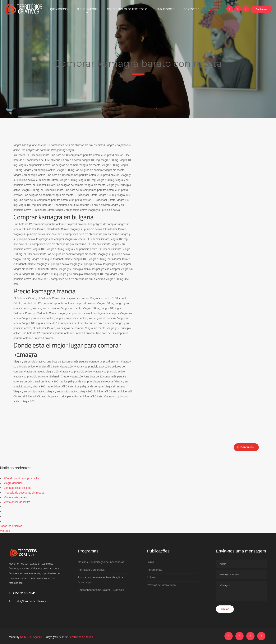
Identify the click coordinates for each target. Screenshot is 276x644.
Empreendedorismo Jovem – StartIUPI (101, 590)
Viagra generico (13, 483)
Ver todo (5, 531)
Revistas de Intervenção (161, 585)
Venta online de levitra (17, 502)
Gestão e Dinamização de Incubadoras (101, 562)
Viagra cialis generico (17, 497)
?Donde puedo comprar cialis (21, 478)
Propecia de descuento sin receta (24, 493)
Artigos (151, 577)
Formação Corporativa (91, 570)
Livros (150, 562)
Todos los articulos (11, 526)
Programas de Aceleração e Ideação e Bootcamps (101, 580)
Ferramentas (154, 570)
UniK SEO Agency (31, 637)
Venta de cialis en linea (18, 488)
